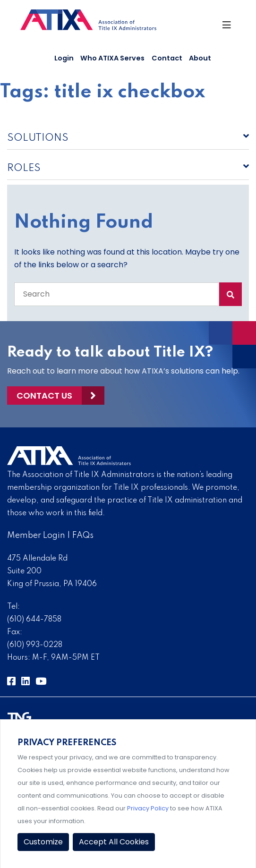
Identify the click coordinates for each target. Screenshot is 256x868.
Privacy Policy (148, 808)
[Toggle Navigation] (229, 27)
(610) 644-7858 (34, 620)
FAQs (83, 536)
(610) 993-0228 (35, 645)
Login (64, 58)
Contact (167, 58)
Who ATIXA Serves (112, 58)
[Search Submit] (230, 294)
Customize (43, 842)
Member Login (36, 536)
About (200, 58)
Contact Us (44, 396)
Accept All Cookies (114, 842)
